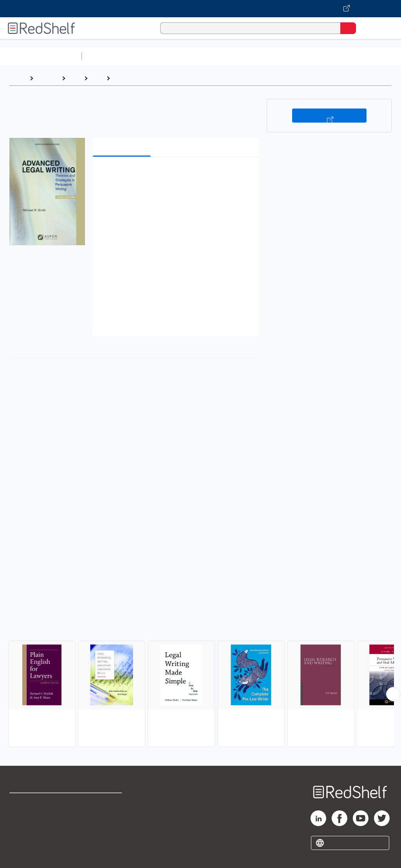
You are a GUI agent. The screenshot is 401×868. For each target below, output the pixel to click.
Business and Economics (304, 56)
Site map (22, 854)
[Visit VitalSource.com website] (200, 9)
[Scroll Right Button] (393, 694)
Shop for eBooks (33, 802)
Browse (47, 78)
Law (75, 78)
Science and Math (154, 56)
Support (20, 820)
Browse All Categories (41, 56)
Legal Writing (133, 78)
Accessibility (102, 837)
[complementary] (200, 679)
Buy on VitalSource (329, 116)
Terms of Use (103, 802)
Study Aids (106, 56)
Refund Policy (103, 820)
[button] (175, 175)
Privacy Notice (29, 837)
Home (18, 78)
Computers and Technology (224, 56)
